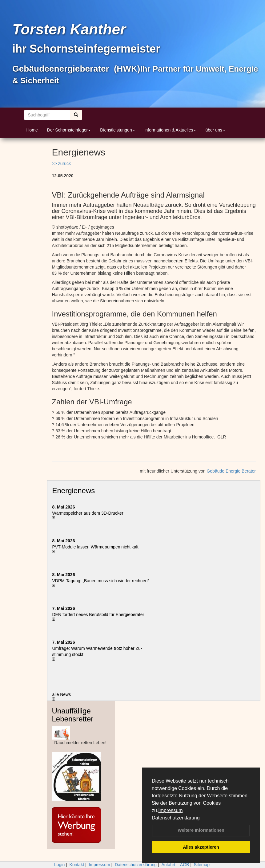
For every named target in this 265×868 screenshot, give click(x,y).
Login (59, 865)
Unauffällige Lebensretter (72, 715)
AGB (185, 865)
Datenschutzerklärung (176, 818)
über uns (215, 130)
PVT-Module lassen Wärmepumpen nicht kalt (95, 547)
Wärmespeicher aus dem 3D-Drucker (88, 513)
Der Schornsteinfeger (69, 130)
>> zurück (61, 163)
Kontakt (77, 865)
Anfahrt (168, 865)
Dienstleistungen (118, 130)
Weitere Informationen (201, 830)
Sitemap (202, 865)
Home (32, 130)
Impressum (170, 810)
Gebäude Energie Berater (231, 471)
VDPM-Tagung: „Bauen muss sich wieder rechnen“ (100, 581)
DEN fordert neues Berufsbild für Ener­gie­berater (98, 615)
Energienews (73, 491)
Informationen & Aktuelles (170, 130)
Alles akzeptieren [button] (201, 847)
